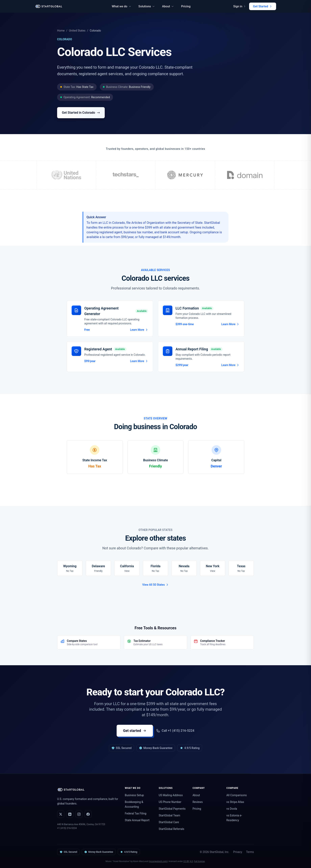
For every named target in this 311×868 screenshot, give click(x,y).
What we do (122, 6)
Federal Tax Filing (135, 813)
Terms (250, 852)
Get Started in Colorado (81, 113)
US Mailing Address (171, 795)
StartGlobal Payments (172, 809)
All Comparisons (237, 795)
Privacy (238, 852)
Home (61, 31)
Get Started (263, 6)
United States (77, 31)
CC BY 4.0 (188, 861)
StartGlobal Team (169, 815)
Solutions (147, 6)
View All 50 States (155, 585)
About (168, 6)
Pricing (186, 6)
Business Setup (134, 795)
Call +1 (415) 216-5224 (175, 731)
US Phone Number (170, 802)
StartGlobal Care (169, 822)
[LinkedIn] (70, 814)
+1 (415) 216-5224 (67, 828)
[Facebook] (88, 814)
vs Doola (232, 809)
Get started (135, 731)
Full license (199, 861)
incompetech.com (158, 861)
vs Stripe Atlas (235, 802)
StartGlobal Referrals (171, 829)
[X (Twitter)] (61, 814)
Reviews (198, 802)
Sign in (240, 6)
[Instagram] (79, 814)
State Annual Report (137, 820)
